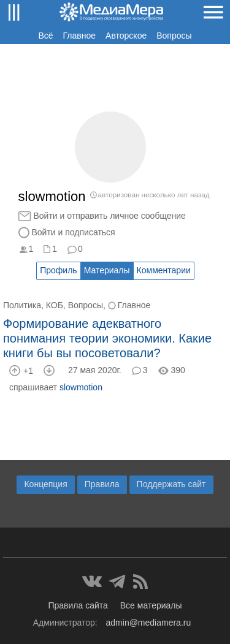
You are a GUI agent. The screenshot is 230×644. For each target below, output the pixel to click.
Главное (80, 36)
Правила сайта (78, 605)
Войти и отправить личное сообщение (110, 216)
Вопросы (174, 36)
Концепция (45, 484)
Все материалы (151, 605)
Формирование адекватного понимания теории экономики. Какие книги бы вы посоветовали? (107, 338)
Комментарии (164, 270)
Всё (45, 36)
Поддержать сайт (171, 484)
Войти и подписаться (74, 232)
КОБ (55, 305)
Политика (22, 305)
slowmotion (81, 387)
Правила (102, 484)
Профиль (58, 270)
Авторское (126, 36)
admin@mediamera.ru (149, 623)
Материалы (107, 270)
